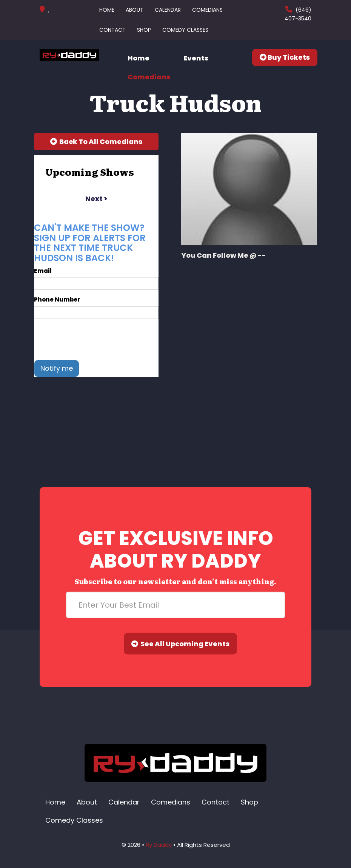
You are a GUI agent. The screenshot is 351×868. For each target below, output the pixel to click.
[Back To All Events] (96, 142)
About (135, 10)
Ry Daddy (159, 845)
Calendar (168, 10)
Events (196, 58)
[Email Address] (175, 605)
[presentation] (91, 339)
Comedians (207, 10)
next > (96, 199)
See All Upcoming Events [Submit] (180, 644)
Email (43, 271)
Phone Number (57, 299)
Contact (112, 30)
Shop (144, 30)
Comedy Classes (185, 30)
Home (107, 10)
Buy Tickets (285, 57)
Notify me (57, 368)
